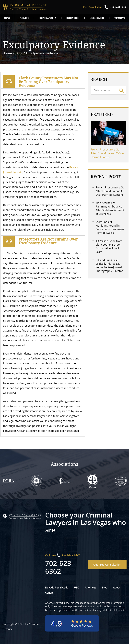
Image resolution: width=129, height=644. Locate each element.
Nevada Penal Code (57, 588)
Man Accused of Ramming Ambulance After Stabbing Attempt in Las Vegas (110, 208)
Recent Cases (73, 18)
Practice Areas (46, 18)
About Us (24, 18)
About (117, 588)
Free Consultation (93, 7)
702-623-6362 (59, 567)
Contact (50, 593)
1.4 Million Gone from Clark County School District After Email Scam (109, 246)
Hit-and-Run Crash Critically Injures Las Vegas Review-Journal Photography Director (109, 265)
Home (7, 18)
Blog (105, 588)
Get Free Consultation (107, 565)
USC (77, 588)
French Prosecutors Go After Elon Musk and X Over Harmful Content (107, 153)
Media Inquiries (97, 18)
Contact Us (120, 18)
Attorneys (91, 588)
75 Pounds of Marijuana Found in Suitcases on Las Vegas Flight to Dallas (110, 227)
